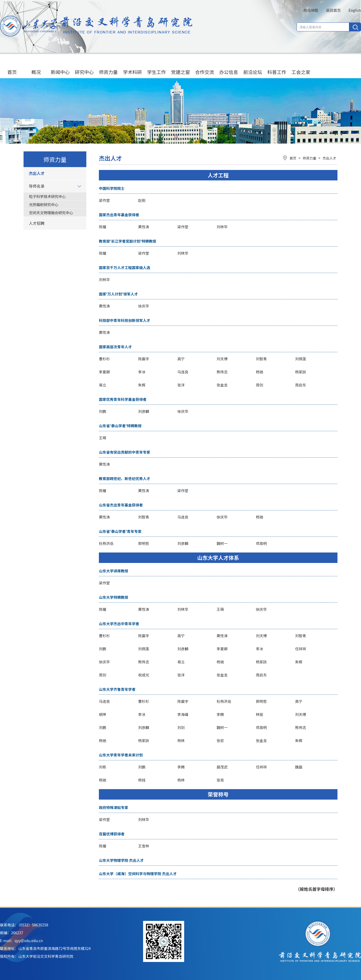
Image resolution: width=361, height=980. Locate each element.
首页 (12, 67)
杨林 (181, 740)
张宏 (220, 740)
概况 (36, 67)
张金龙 (222, 385)
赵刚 (142, 200)
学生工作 (156, 67)
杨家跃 (301, 372)
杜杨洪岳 (106, 543)
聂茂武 (222, 767)
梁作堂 (104, 200)
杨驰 (260, 372)
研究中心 (84, 67)
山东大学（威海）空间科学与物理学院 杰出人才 (138, 874)
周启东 (301, 385)
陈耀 (103, 227)
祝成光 (144, 675)
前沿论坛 (253, 67)
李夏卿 (104, 372)
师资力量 (108, 67)
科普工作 (277, 67)
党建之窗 (180, 67)
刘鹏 (103, 411)
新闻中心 (60, 67)
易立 (103, 385)
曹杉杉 (104, 359)
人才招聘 (37, 223)
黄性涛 (144, 227)
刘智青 (261, 359)
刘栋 (103, 767)
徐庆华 (144, 306)
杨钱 (142, 780)
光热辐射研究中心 (44, 204)
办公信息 (229, 67)
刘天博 (222, 359)
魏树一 (222, 543)
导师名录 (37, 186)
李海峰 (183, 714)
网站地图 (311, 10)
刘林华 (222, 227)
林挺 (260, 714)
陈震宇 (144, 359)
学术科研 (132, 67)
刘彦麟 (144, 411)
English (355, 10)
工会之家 (301, 67)
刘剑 (181, 727)
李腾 (220, 714)
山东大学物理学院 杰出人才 (121, 860)
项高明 (261, 543)
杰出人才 (37, 173)
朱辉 (142, 385)
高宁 (181, 359)
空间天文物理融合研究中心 (51, 213)
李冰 (142, 372)
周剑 (260, 385)
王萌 (103, 438)
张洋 (181, 385)
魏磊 (299, 767)
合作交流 (205, 67)
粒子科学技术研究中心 (47, 196)
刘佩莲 (301, 359)
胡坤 (103, 714)
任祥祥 (301, 649)
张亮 (220, 780)
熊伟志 (222, 372)
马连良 (183, 372)
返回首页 (333, 10)
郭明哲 (144, 543)
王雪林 (144, 846)
